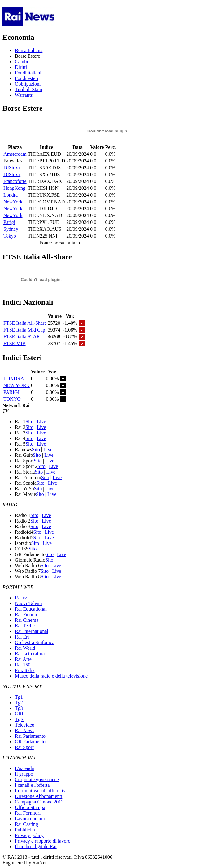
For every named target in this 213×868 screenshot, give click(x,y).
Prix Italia (25, 670)
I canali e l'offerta (32, 785)
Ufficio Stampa (30, 807)
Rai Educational (31, 609)
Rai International (32, 631)
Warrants (24, 95)
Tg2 (19, 703)
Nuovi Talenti (28, 603)
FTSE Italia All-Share (25, 323)
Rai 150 (23, 665)
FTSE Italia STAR (22, 337)
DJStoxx (12, 168)
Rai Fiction (26, 614)
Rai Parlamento (30, 736)
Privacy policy (29, 835)
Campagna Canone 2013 (39, 802)
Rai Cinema (27, 620)
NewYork (13, 202)
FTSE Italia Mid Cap (24, 330)
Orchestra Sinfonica (35, 642)
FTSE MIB (15, 343)
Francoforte (15, 181)
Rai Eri (22, 637)
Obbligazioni (28, 84)
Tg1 (19, 697)
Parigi (9, 222)
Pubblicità (25, 830)
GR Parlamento (30, 742)
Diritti (21, 67)
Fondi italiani (28, 73)
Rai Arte (23, 659)
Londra (11, 195)
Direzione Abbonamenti (39, 796)
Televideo (25, 725)
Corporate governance (37, 779)
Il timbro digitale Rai (36, 846)
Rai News (25, 730)
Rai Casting (26, 824)
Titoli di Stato (28, 89)
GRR (20, 714)
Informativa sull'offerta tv (40, 791)
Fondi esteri (27, 78)
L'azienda (24, 768)
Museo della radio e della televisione (51, 676)
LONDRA (14, 378)
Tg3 (19, 708)
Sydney (11, 229)
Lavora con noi (30, 819)
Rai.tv (21, 598)
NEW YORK (17, 385)
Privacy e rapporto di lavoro (43, 841)
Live (41, 422)
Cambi (22, 62)
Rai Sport (24, 747)
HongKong (14, 188)
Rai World (25, 648)
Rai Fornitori (28, 813)
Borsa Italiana (29, 50)
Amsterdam (15, 154)
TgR (19, 719)
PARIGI (11, 392)
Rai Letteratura (30, 654)
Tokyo (10, 236)
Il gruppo (24, 774)
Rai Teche (25, 626)
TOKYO (12, 399)
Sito (29, 422)
